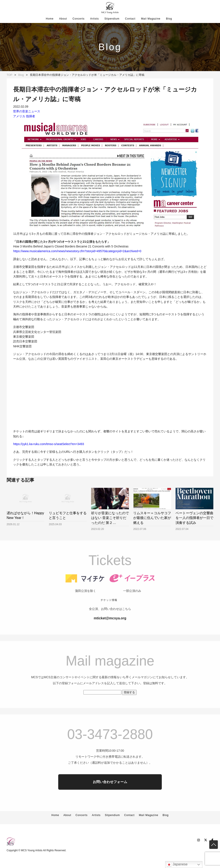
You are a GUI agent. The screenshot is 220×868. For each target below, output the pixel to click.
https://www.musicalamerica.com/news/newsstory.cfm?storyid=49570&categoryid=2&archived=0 (77, 251)
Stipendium (112, 19)
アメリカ (19, 116)
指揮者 (31, 116)
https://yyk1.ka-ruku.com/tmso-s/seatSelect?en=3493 (49, 444)
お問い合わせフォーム (110, 794)
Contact (130, 19)
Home (50, 19)
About (63, 19)
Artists (95, 19)
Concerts (79, 19)
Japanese (177, 865)
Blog (169, 19)
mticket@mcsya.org (110, 630)
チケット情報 (109, 612)
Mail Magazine (151, 19)
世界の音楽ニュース (27, 111)
